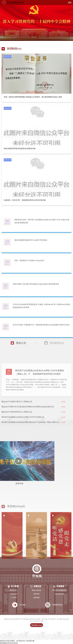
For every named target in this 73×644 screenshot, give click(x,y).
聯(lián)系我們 (36, 590)
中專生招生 (14, 594)
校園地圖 (36, 598)
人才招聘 (14, 598)
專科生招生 (14, 590)
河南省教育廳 (59, 594)
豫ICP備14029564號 (48, 619)
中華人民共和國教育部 (59, 590)
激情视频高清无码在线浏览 (9, 643)
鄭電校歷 (36, 594)
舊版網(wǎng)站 (36, 625)
